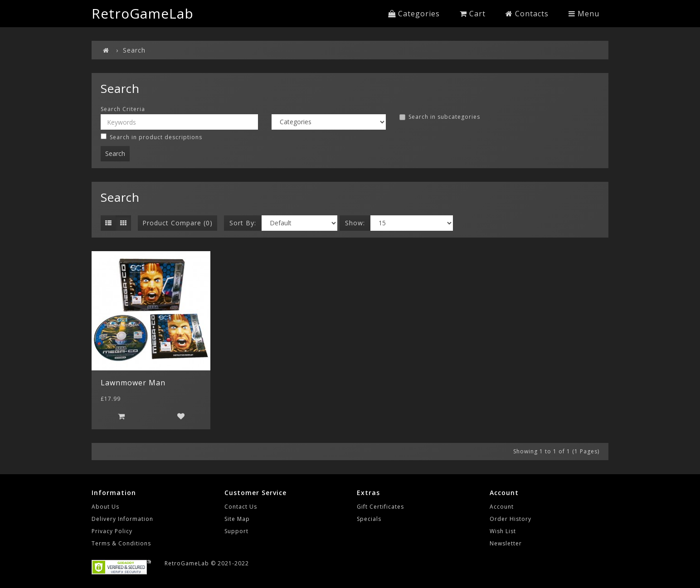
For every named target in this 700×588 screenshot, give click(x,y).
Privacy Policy (112, 531)
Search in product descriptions (151, 137)
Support (236, 531)
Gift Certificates (380, 507)
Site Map (237, 519)
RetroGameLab (143, 13)
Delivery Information (122, 519)
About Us (105, 507)
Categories (414, 14)
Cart (473, 14)
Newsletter (506, 543)
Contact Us (241, 507)
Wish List (503, 531)
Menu (584, 14)
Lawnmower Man (133, 383)
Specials (369, 519)
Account (502, 507)
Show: (355, 223)
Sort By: (243, 223)
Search (134, 50)
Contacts (527, 14)
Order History (510, 519)
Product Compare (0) (177, 223)
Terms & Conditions (121, 543)
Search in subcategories (440, 117)
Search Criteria (123, 109)
